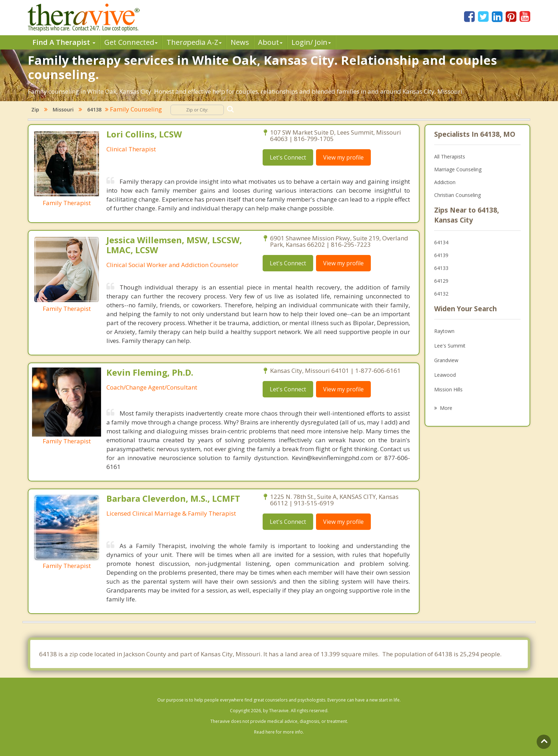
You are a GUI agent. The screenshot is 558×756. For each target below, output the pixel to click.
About (270, 42)
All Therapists (450, 157)
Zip (35, 110)
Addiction (445, 182)
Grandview (446, 360)
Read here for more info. (279, 732)
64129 (441, 281)
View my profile (343, 157)
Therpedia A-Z (194, 42)
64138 (94, 110)
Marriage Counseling (458, 169)
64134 (441, 242)
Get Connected (131, 42)
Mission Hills (448, 389)
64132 (441, 294)
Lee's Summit (450, 346)
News (240, 42)
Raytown (444, 331)
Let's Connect (288, 157)
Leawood (445, 375)
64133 (441, 268)
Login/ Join (311, 42)
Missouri (63, 110)
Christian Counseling (457, 195)
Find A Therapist (64, 42)
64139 (441, 255)
